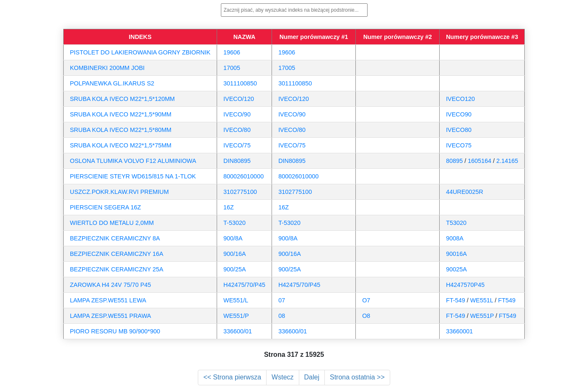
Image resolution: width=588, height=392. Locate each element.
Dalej (312, 377)
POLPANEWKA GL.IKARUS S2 (112, 83)
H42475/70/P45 (244, 285)
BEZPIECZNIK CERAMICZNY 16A (117, 254)
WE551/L (236, 300)
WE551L (482, 300)
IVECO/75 (237, 145)
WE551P (482, 316)
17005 (232, 68)
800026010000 (243, 176)
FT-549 (456, 300)
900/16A (235, 254)
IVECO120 (460, 99)
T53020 (456, 223)
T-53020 (234, 223)
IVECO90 (459, 114)
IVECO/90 (237, 114)
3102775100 (240, 192)
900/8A (233, 238)
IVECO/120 (239, 99)
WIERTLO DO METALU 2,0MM (112, 223)
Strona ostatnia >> (357, 377)
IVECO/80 (237, 130)
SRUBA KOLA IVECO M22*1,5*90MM (121, 114)
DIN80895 (237, 161)
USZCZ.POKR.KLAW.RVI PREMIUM (119, 192)
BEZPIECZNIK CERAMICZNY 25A (117, 269)
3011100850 (240, 83)
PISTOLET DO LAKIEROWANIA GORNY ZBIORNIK (140, 52)
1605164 (479, 161)
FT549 (507, 300)
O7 (366, 300)
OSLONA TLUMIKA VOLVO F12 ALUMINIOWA (133, 161)
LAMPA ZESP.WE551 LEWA (108, 300)
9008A (455, 238)
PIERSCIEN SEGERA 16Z (106, 207)
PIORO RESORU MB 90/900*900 (115, 331)
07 (282, 300)
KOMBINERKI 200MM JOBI (107, 68)
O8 (366, 316)
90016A (456, 254)
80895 (454, 161)
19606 (232, 52)
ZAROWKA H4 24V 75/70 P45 (111, 285)
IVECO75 (459, 145)
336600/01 (238, 331)
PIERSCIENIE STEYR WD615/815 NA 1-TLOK (133, 176)
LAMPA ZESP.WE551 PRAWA (111, 316)
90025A (456, 269)
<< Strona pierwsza (232, 377)
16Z (229, 207)
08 (282, 316)
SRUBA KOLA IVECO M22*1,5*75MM (121, 145)
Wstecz (282, 377)
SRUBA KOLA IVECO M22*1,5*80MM (121, 130)
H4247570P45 (465, 285)
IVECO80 (459, 130)
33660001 (459, 331)
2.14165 (507, 161)
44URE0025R (465, 192)
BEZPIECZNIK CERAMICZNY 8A (115, 238)
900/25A (235, 269)
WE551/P (236, 316)
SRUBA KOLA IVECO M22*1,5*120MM (122, 99)
